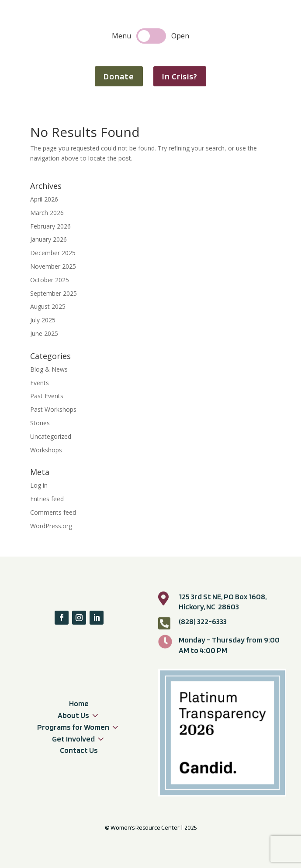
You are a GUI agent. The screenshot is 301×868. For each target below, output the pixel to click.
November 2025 (53, 266)
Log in (39, 485)
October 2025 (50, 280)
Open (180, 36)
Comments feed (53, 512)
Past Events (47, 396)
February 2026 (50, 226)
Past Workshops (53, 409)
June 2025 (44, 333)
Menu (121, 36)
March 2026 (47, 213)
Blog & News (49, 369)
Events (40, 383)
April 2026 (44, 199)
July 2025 (43, 320)
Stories (40, 423)
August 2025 (48, 306)
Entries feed (47, 499)
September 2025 (54, 293)
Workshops (46, 450)
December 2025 (53, 253)
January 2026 (48, 239)
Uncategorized (51, 436)
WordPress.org (51, 526)
